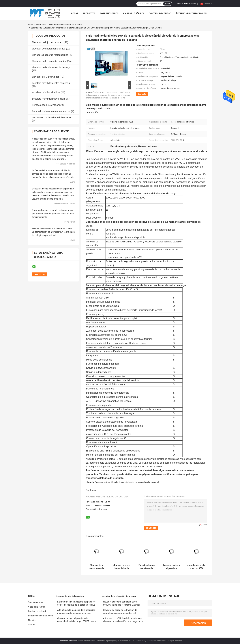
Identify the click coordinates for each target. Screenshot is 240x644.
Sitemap (32, 625)
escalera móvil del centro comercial (51, 83)
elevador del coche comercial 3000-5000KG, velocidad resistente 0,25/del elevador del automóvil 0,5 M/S (196, 567)
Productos (89, 13)
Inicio (31, 25)
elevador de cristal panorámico (49, 49)
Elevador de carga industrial (123, 482)
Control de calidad (160, 13)
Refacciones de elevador (45, 105)
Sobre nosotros (109, 13)
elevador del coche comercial (147, 482)
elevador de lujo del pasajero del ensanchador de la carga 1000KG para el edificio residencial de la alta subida (77, 620)
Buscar (168, 4)
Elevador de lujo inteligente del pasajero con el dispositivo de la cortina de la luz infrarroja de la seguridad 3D (76, 604)
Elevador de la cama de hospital (49, 61)
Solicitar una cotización (186, 4)
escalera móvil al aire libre (46, 92)
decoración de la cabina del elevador (52, 118)
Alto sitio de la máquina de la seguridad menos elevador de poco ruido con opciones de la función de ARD (76, 612)
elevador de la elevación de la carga (65, 25)
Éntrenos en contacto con (191, 13)
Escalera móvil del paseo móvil (49, 99)
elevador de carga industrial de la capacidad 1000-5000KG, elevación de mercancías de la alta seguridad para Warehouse (122, 567)
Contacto (142, 94)
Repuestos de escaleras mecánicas (51, 111)
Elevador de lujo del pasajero (48, 42)
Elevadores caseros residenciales (50, 55)
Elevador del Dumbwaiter (46, 77)
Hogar (75, 13)
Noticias (32, 620)
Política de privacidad (68, 641)
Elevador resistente (103, 482)
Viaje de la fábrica (134, 13)
